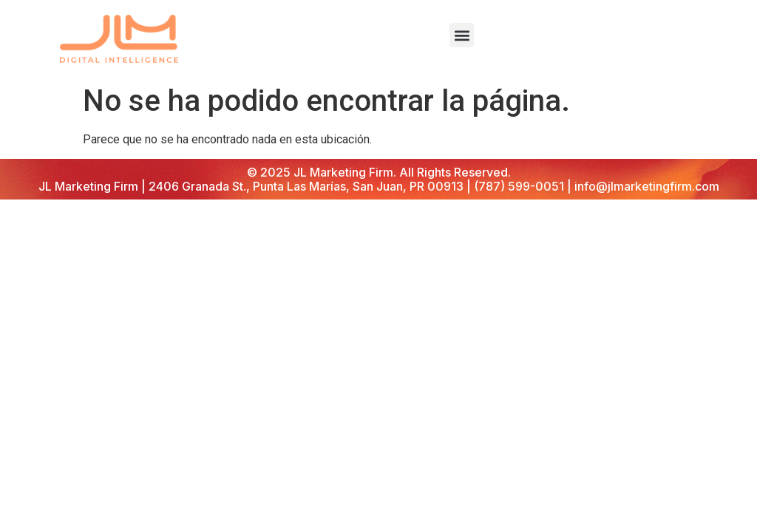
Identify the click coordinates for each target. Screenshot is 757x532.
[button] (462, 35)
